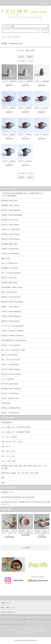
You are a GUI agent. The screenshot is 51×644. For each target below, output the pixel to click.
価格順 (28, 51)
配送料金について (8, 492)
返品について (40, 628)
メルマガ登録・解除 (40, 631)
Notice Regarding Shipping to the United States (18, 497)
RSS (28, 633)
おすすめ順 (20, 51)
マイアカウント (6, 617)
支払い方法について (18, 628)
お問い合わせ (5, 622)
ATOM (32, 633)
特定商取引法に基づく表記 (13, 631)
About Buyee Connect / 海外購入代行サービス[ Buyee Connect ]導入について (25, 503)
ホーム (4, 37)
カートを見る (30, 617)
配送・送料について (30, 628)
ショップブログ (21, 633)
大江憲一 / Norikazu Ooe (14, 37)
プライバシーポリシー (27, 631)
